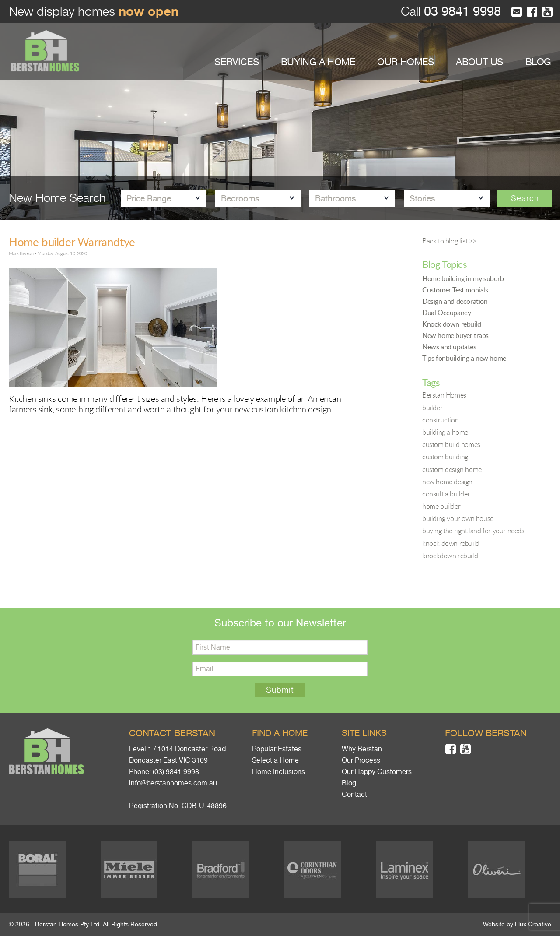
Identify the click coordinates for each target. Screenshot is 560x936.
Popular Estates (277, 749)
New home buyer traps (455, 335)
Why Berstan (362, 749)
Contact (354, 795)
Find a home (280, 733)
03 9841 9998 (461, 12)
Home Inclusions (278, 772)
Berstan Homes (444, 395)
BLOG (538, 62)
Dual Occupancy (446, 313)
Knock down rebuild (452, 324)
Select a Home (275, 760)
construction (440, 420)
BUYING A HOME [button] (318, 62)
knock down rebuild (451, 543)
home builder (441, 506)
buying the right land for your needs (473, 531)
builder (432, 408)
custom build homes (451, 444)
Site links (364, 733)
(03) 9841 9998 (176, 772)
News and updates (449, 347)
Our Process (361, 760)
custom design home (452, 469)
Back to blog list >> (449, 241)
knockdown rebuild (450, 556)
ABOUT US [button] (479, 62)
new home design (447, 482)
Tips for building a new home (464, 358)
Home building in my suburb (463, 278)
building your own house (458, 518)
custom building (445, 457)
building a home (445, 432)
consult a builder (446, 494)
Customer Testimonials (455, 290)
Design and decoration (455, 301)
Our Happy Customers (377, 772)
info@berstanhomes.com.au (173, 783)
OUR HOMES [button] (405, 62)
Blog (349, 783)
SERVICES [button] (236, 62)
